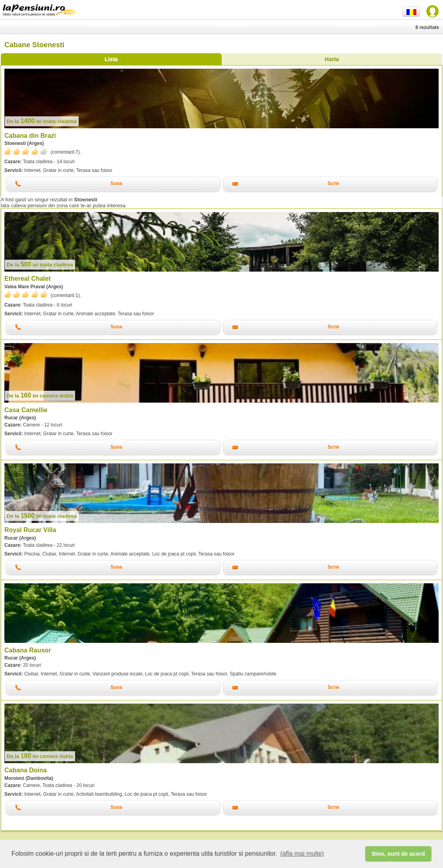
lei (42, 121)
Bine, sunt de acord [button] (399, 854)
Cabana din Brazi (30, 136)
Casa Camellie (26, 410)
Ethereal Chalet (27, 279)
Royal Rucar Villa (30, 530)
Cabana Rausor (28, 650)
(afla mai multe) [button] (302, 854)
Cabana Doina (26, 770)
